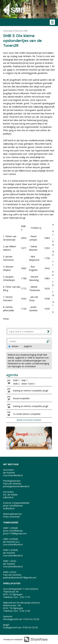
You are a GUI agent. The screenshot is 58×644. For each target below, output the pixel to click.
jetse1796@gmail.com (15, 533)
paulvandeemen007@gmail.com (20, 577)
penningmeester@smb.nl (16, 486)
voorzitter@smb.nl (13, 475)
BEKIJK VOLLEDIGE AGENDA (29, 420)
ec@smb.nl (9, 508)
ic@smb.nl (8, 497)
